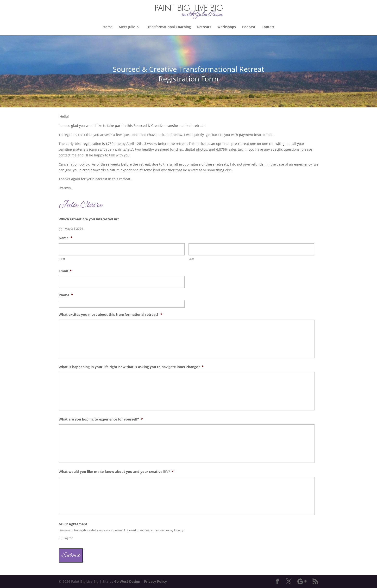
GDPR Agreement (73, 524)
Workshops (227, 27)
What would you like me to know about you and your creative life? (116, 472)
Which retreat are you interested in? (89, 219)
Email (65, 271)
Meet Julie (127, 27)
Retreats (204, 27)
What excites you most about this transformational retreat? (110, 315)
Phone (66, 295)
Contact (268, 27)
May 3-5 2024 (74, 229)
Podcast (249, 27)
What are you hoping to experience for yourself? (101, 419)
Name (66, 238)
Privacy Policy (155, 581)
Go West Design (127, 581)
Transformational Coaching (169, 27)
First (62, 259)
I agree (68, 538)
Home (108, 27)
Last (192, 259)
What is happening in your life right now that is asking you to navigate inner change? (131, 367)
